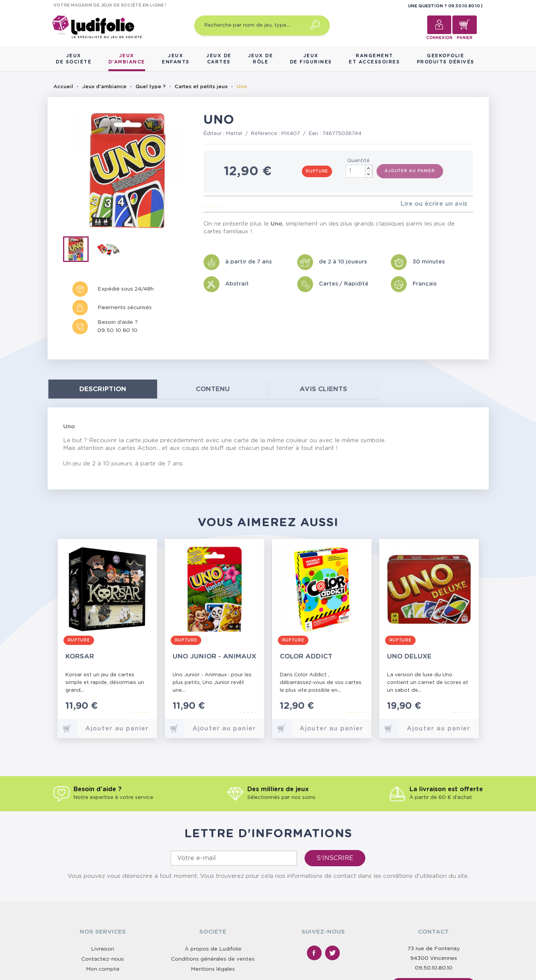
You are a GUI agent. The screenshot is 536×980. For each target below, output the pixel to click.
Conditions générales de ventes (213, 959)
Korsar (80, 656)
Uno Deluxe (409, 656)
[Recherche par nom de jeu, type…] (262, 26)
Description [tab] (103, 389)
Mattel (234, 134)
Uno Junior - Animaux (214, 656)
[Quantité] (359, 171)
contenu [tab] (213, 389)
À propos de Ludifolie (213, 949)
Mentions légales (213, 969)
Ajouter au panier (410, 171)
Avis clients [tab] (323, 389)
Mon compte (103, 969)
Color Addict (306, 656)
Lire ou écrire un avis (434, 204)
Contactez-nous (103, 959)
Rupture (317, 171)
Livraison (103, 949)
